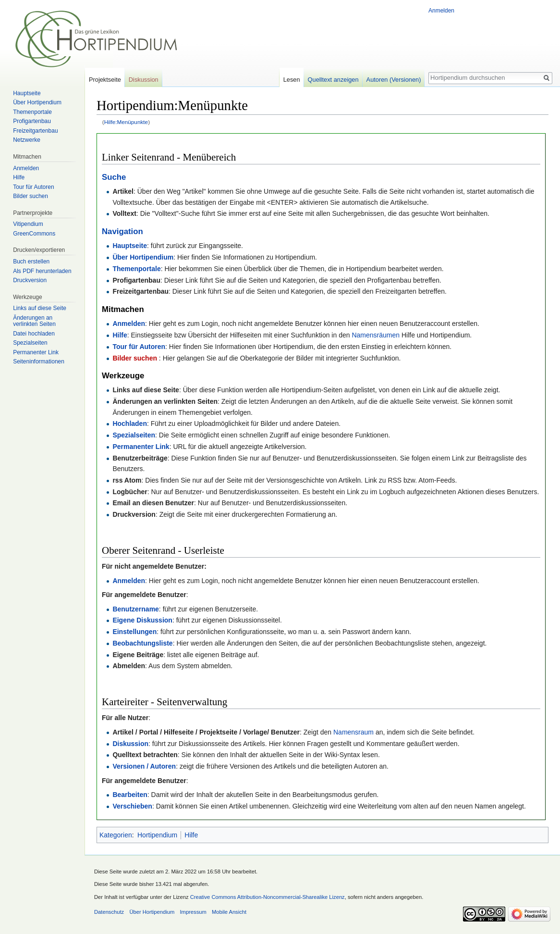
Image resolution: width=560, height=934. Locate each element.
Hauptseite (130, 246)
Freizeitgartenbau (35, 131)
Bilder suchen (135, 358)
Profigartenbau (32, 121)
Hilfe (120, 335)
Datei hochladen (34, 334)
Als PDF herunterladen (42, 271)
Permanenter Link (141, 447)
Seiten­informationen (39, 361)
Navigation (122, 231)
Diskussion (130, 744)
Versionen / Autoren (144, 766)
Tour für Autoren (139, 347)
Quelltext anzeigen (333, 80)
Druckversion (30, 280)
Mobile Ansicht (229, 912)
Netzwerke (27, 140)
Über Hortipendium (143, 257)
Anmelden (129, 324)
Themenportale (136, 269)
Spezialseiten (134, 435)
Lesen (292, 80)
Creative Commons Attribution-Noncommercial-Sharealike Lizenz (268, 897)
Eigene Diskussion (142, 620)
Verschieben (132, 806)
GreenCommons (34, 234)
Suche (114, 177)
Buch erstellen (31, 262)
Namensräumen (376, 335)
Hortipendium (157, 835)
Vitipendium (28, 224)
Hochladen (130, 423)
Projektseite (105, 80)
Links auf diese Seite (40, 308)
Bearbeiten (130, 795)
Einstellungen (134, 632)
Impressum (193, 912)
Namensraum (353, 732)
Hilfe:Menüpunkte (126, 122)
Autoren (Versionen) (394, 80)
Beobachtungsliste (142, 643)
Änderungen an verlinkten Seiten (34, 321)
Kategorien (116, 835)
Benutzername (135, 609)
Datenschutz (109, 912)
